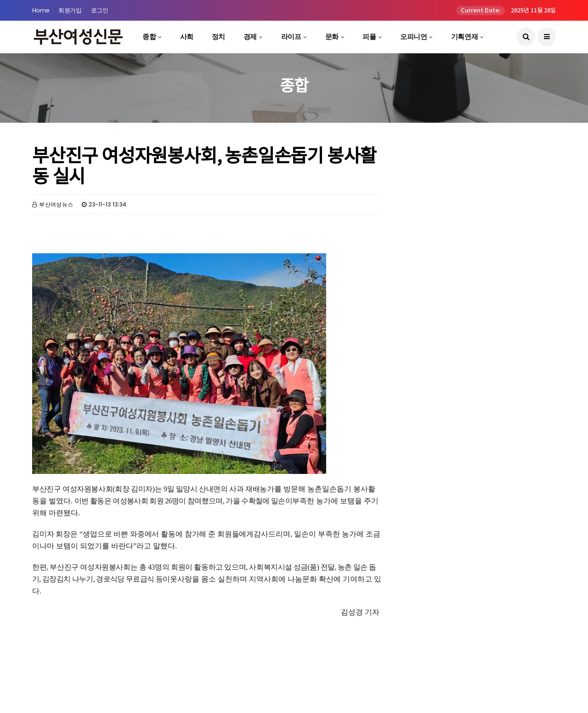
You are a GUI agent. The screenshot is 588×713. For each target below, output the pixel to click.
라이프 (291, 37)
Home (41, 10)
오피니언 (413, 37)
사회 (187, 37)
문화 (332, 37)
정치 (218, 37)
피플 (369, 37)
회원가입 (70, 10)
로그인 (100, 10)
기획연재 (464, 37)
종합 (149, 37)
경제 (250, 37)
